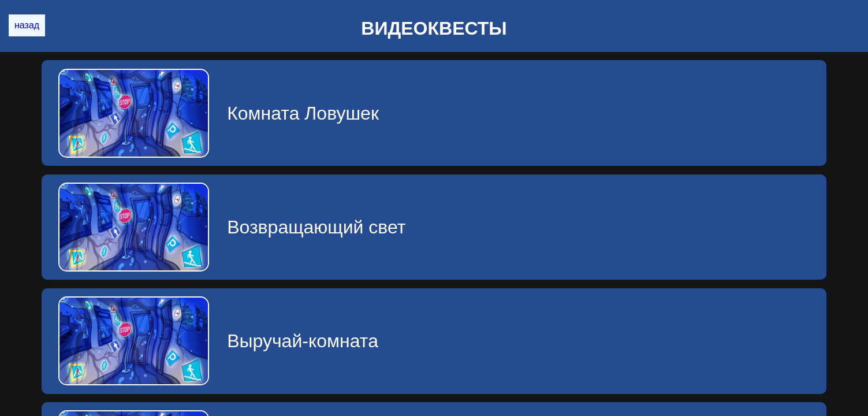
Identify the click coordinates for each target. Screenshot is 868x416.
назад (27, 25)
